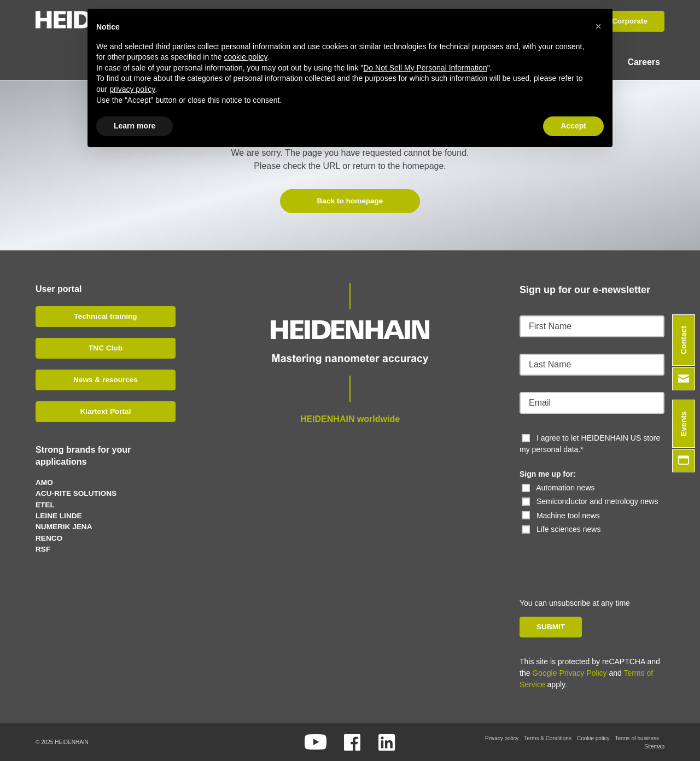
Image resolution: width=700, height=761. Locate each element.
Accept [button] (573, 126)
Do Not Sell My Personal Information (425, 68)
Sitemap (654, 746)
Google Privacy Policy (569, 672)
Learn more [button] (135, 126)
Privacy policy (502, 738)
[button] (598, 26)
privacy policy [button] (132, 89)
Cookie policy (593, 738)
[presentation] (594, 556)
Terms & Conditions (548, 738)
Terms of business (637, 738)
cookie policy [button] (245, 57)
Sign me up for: (548, 473)
